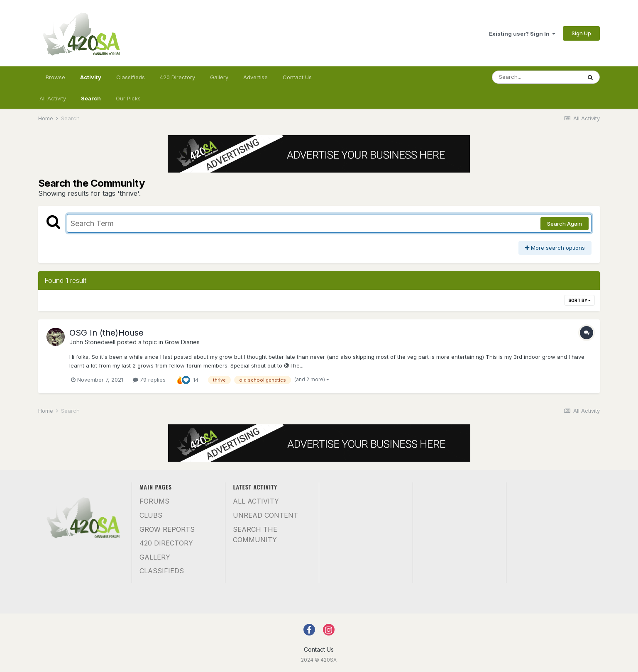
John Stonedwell (92, 342)
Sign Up (581, 33)
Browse (55, 77)
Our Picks (128, 98)
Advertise (255, 77)
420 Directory (177, 77)
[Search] (537, 77)
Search (91, 98)
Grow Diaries (182, 342)
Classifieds (131, 77)
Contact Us (297, 77)
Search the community (255, 535)
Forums (154, 501)
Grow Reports (167, 529)
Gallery (219, 77)
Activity (91, 81)
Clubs (151, 515)
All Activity (53, 98)
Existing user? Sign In (522, 34)
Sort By (579, 300)
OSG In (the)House (106, 333)
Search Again (565, 224)
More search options (555, 248)
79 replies (149, 380)
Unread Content (265, 515)
